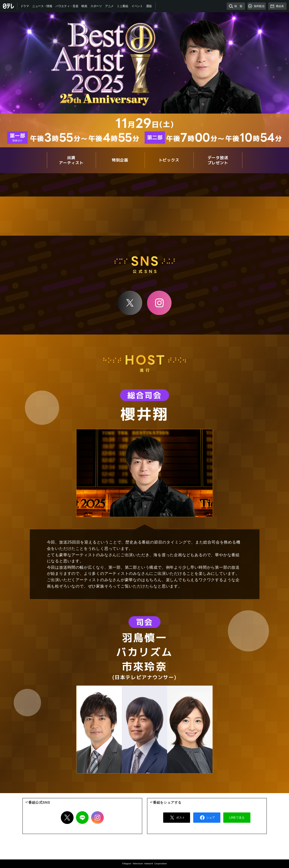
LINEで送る (237, 818)
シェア (207, 818)
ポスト (177, 818)
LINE (82, 818)
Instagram (159, 303)
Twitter (67, 818)
